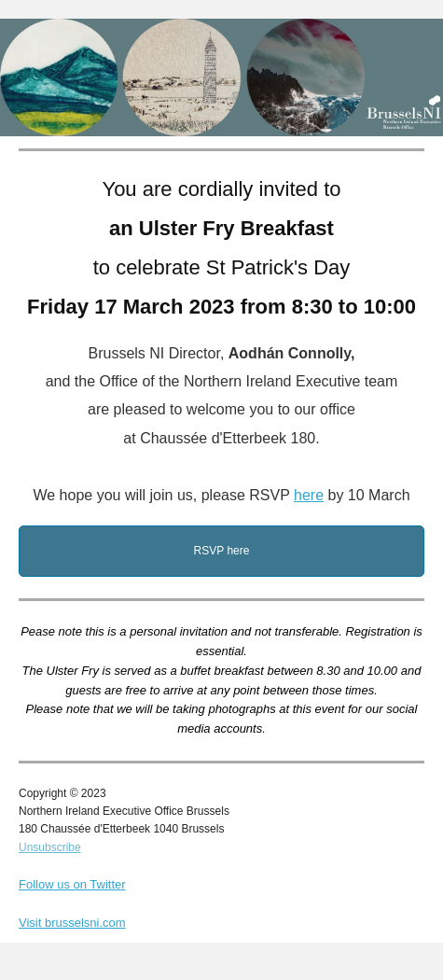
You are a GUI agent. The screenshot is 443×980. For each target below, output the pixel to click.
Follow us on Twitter (72, 884)
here (309, 495)
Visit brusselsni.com (72, 923)
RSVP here (222, 551)
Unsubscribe (50, 847)
